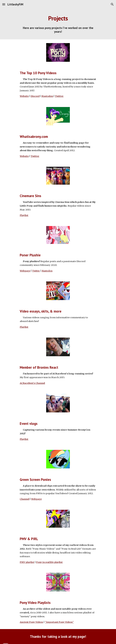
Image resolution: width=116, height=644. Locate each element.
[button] (4, 4)
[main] (58, 18)
